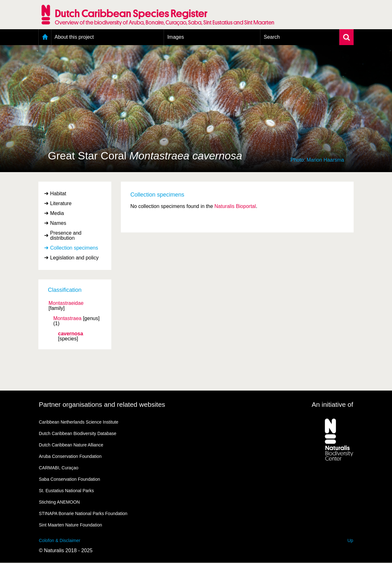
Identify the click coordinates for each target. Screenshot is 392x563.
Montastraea (67, 318)
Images (175, 37)
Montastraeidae (66, 303)
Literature (61, 203)
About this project (74, 37)
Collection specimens (74, 248)
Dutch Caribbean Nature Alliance (71, 445)
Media (57, 213)
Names (58, 223)
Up (350, 540)
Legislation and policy (74, 258)
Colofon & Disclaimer (60, 540)
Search (272, 37)
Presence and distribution (66, 235)
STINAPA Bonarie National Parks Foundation (83, 513)
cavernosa (71, 334)
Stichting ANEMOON (59, 502)
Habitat (58, 194)
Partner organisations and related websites (102, 404)
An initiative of (333, 404)
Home (45, 37)
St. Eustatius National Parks (67, 491)
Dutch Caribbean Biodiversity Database (78, 433)
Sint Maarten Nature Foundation (71, 525)
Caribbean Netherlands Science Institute (79, 422)
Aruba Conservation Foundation (70, 456)
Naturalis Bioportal (235, 206)
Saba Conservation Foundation (70, 479)
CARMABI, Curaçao (59, 468)
